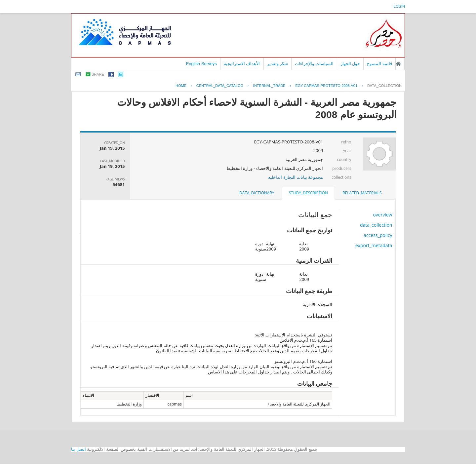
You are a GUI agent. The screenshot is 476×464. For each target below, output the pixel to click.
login (399, 6)
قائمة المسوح (379, 64)
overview (382, 215)
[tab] (362, 193)
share (98, 74)
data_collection (384, 86)
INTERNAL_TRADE (269, 86)
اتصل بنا (79, 449)
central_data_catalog (220, 86)
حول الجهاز (350, 64)
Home (181, 86)
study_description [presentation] (308, 193)
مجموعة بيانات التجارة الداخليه (296, 177)
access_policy (378, 235)
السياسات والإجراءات (314, 64)
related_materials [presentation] (362, 193)
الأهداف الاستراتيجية (242, 64)
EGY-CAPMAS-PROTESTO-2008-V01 (326, 86)
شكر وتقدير (278, 64)
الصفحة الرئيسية (398, 64)
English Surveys (201, 64)
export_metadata (374, 245)
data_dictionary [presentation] (257, 193)
